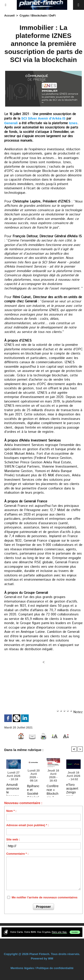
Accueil (9, 15)
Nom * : (11, 811)
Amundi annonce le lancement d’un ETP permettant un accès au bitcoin (13, 788)
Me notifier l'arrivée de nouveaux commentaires (45, 897)
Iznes (73, 123)
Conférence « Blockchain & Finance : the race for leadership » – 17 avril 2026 (53, 790)
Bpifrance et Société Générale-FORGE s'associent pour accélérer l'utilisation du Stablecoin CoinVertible (34, 790)
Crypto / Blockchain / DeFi (38, 15)
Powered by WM (42, 958)
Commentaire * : (17, 854)
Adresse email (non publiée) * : (28, 825)
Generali (11, 123)
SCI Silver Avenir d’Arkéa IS (43, 118)
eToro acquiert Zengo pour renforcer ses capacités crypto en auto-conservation (73, 788)
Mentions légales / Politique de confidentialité (42, 968)
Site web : (13, 839)
